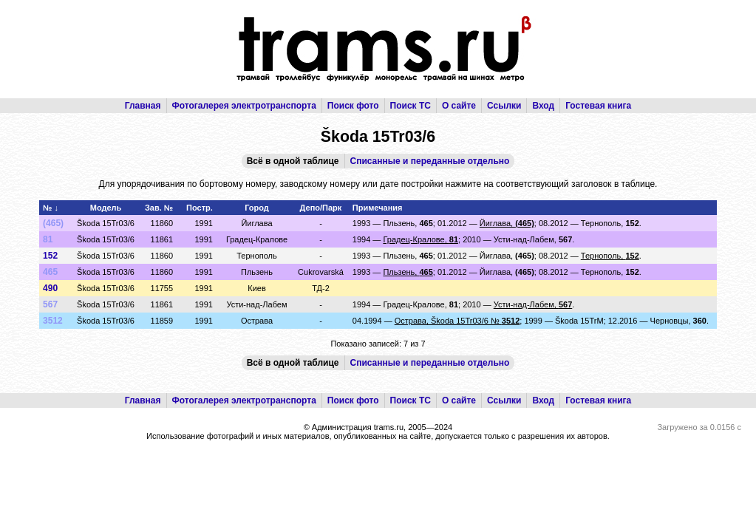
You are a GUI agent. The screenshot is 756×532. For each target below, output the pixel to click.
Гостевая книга (598, 106)
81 (48, 239)
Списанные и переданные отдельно (430, 161)
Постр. (200, 208)
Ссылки (504, 106)
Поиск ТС (411, 106)
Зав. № (159, 208)
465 (50, 272)
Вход (543, 106)
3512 (53, 321)
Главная (143, 106)
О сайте (459, 106)
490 (50, 288)
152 (50, 256)
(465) (53, 223)
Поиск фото (353, 106)
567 (50, 304)
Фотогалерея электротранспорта (244, 106)
